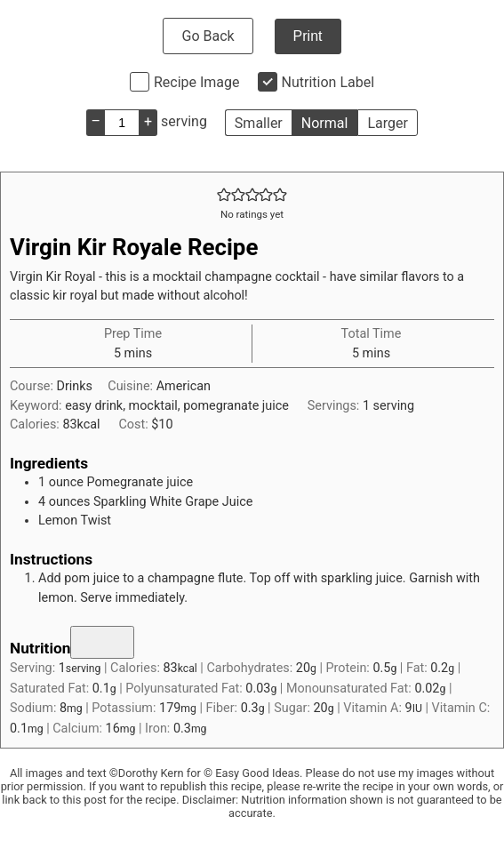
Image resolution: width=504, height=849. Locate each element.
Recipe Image (197, 82)
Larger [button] (387, 123)
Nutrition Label (328, 82)
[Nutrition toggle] (102, 642)
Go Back (208, 36)
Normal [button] (325, 123)
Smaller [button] (259, 123)
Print (308, 36)
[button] (224, 195)
